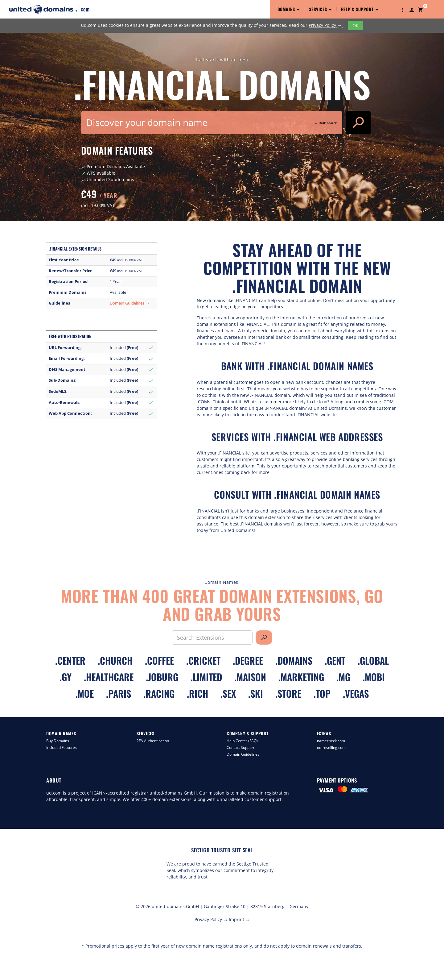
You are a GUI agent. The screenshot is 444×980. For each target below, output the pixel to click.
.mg (343, 677)
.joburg (162, 677)
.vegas (356, 693)
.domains (294, 660)
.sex (228, 693)
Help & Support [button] (360, 9)
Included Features (62, 747)
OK (356, 25)
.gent (335, 660)
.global (373, 660)
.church (115, 660)
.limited (206, 677)
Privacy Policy (326, 25)
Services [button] (320, 9)
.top (322, 693)
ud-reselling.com (331, 747)
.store (288, 693)
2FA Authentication (153, 741)
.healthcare (109, 677)
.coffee (159, 660)
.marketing (301, 677)
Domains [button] (289, 9)
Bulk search (325, 123)
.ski (256, 693)
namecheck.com (331, 741)
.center (70, 660)
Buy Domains (58, 741)
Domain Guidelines (129, 303)
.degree (248, 660)
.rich (197, 693)
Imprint (239, 919)
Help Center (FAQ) (242, 741)
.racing (159, 693)
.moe (85, 693)
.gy (66, 677)
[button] (403, 9)
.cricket (203, 660)
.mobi (374, 677)
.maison (250, 677)
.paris (119, 693)
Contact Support (240, 747)
